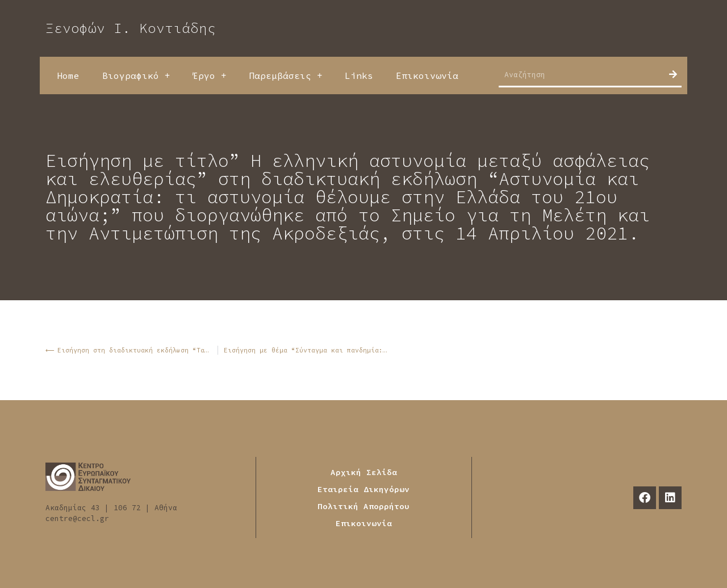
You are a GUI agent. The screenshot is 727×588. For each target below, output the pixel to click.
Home (68, 75)
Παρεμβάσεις (285, 75)
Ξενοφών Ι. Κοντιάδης (131, 28)
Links (359, 75)
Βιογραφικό (136, 75)
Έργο (209, 75)
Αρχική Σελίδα (364, 472)
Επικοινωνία (427, 75)
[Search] (673, 74)
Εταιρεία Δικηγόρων (363, 489)
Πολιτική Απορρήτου (363, 506)
